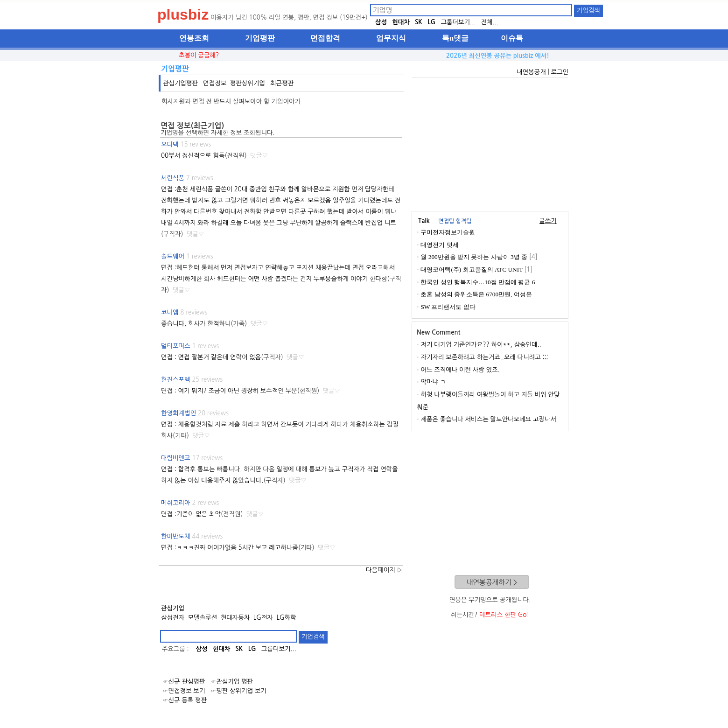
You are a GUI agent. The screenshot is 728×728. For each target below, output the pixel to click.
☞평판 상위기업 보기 (238, 691)
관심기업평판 (180, 83)
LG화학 (286, 618)
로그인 (560, 72)
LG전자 (263, 618)
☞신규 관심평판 (184, 682)
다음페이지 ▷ (384, 570)
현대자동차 (235, 618)
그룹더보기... (458, 22)
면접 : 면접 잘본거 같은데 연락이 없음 (211, 357)
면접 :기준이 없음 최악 (191, 514)
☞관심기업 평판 (232, 682)
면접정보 (215, 83)
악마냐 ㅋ (433, 382)
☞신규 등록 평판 (185, 700)
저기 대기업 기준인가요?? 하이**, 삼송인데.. (481, 345)
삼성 (381, 22)
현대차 (401, 22)
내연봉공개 (531, 72)
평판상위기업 (248, 83)
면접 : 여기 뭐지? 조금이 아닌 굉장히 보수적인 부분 (229, 391)
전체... (489, 22)
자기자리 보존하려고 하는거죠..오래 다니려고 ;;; (484, 357)
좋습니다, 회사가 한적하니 (196, 324)
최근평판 (282, 83)
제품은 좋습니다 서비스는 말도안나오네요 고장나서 (488, 419)
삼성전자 (173, 618)
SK (419, 22)
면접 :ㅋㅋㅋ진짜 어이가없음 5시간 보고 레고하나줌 (230, 548)
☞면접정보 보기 (184, 691)
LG (431, 22)
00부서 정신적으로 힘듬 (193, 156)
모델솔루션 (203, 618)
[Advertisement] (490, 143)
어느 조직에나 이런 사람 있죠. (460, 370)
